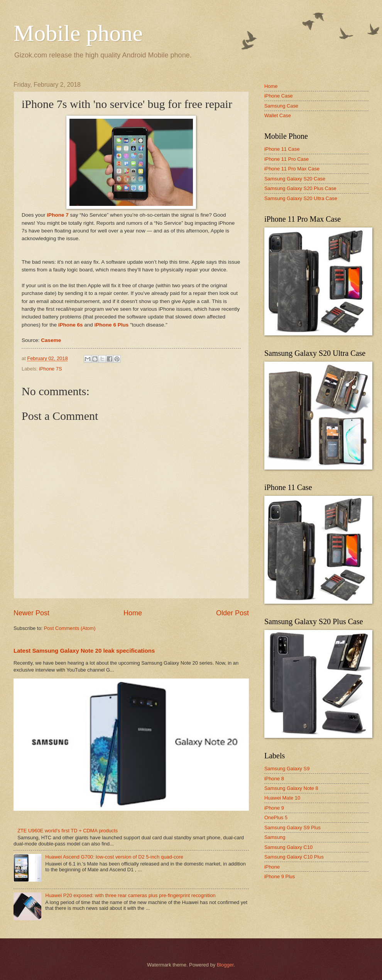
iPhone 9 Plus (280, 876)
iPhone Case (279, 96)
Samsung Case (281, 106)
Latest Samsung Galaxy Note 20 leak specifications (84, 651)
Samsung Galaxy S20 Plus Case (300, 188)
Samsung (275, 837)
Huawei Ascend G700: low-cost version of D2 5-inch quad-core (114, 857)
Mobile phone (78, 33)
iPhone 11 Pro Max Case (292, 169)
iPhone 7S (50, 369)
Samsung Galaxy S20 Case (295, 179)
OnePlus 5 (276, 818)
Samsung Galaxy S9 (287, 769)
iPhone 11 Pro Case (286, 159)
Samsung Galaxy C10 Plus (294, 857)
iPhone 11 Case (282, 149)
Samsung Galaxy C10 (288, 847)
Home (133, 613)
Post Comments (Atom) (70, 628)
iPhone (272, 867)
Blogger (225, 965)
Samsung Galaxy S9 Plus (292, 828)
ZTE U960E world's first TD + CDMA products (68, 831)
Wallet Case (278, 115)
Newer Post (31, 613)
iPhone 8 (274, 779)
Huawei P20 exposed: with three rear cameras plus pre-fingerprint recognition (130, 895)
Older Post (232, 613)
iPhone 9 (274, 808)
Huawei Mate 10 (282, 798)
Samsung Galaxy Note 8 (291, 788)
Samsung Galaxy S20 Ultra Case (301, 198)
